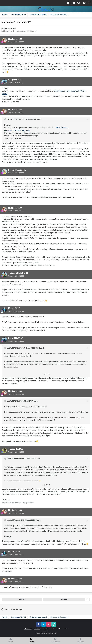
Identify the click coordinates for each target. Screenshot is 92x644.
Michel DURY (14, 308)
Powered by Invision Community (46, 633)
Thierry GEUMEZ (16, 449)
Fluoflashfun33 (10, 29)
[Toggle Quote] (6, 119)
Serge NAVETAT (16, 80)
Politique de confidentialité (51, 629)
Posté (16, 42)
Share (22, 599)
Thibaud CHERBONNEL (18, 273)
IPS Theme (28, 629)
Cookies (65, 629)
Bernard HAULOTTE (17, 170)
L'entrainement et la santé (27, 31)
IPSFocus (37, 629)
